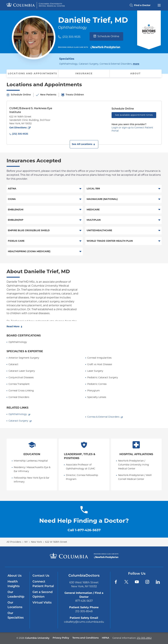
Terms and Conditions (85, 638)
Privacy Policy (61, 638)
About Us (15, 576)
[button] (84, 144)
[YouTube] (137, 582)
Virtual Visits (42, 603)
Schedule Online (106, 36)
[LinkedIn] (158, 582)
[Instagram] (147, 582)
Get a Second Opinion (42, 595)
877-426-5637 (84, 601)
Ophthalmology (18, 414)
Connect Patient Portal (43, 584)
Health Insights (14, 584)
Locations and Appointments (32, 73)
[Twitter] (126, 582)
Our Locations (15, 605)
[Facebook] (116, 582)
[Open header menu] (159, 5)
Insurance (84, 73)
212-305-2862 (144, 638)
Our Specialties (16, 616)
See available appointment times (134, 115)
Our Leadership (16, 595)
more (136, 64)
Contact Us (41, 576)
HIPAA (105, 638)
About (136, 73)
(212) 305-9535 (71, 37)
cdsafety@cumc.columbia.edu (84, 622)
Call (84, 530)
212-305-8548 (84, 611)
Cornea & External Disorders (103, 417)
